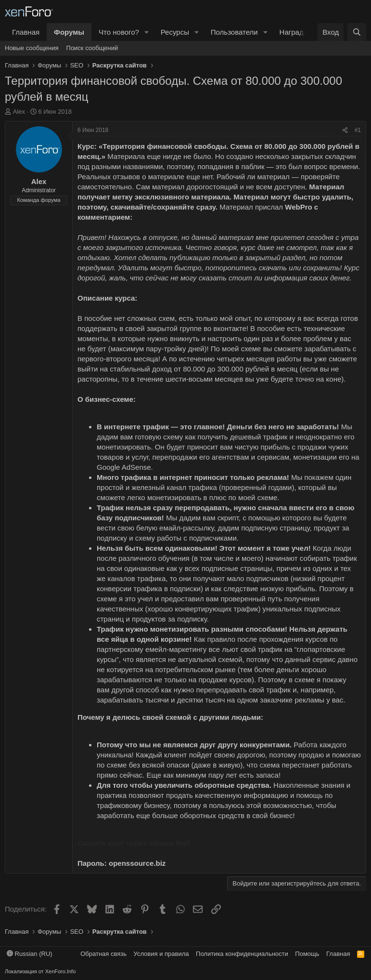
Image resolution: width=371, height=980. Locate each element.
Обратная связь (103, 954)
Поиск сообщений (92, 48)
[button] (147, 32)
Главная (26, 32)
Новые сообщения (32, 48)
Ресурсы (175, 32)
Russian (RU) (30, 954)
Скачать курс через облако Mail (134, 843)
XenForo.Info (61, 971)
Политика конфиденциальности (242, 954)
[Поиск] (357, 32)
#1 (358, 130)
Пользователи (234, 32)
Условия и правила (161, 954)
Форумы (69, 32)
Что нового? (119, 32)
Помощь (307, 954)
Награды (294, 32)
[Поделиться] (345, 130)
